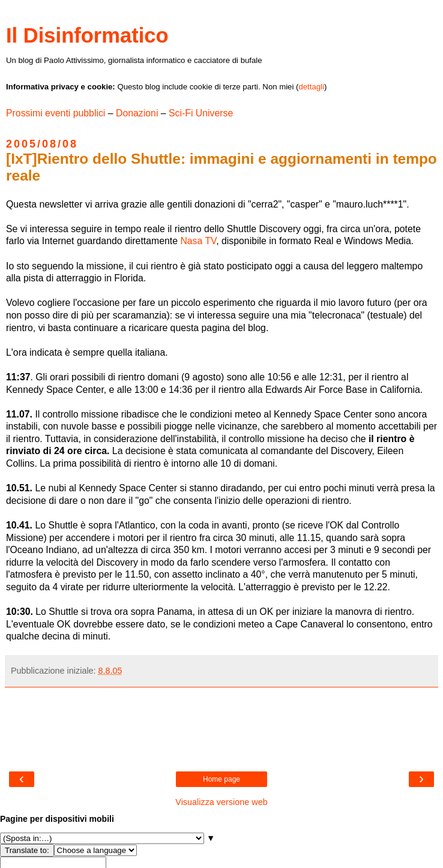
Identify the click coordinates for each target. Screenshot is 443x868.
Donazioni (137, 113)
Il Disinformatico (87, 35)
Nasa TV (198, 241)
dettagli (311, 87)
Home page (221, 779)
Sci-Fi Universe (201, 113)
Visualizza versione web (221, 802)
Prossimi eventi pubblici (56, 113)
